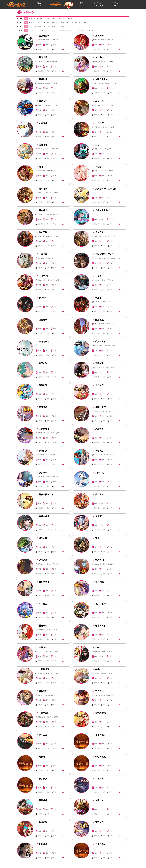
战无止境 (42, 58)
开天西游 (98, 123)
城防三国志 (99, 407)
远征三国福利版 (45, 494)
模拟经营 (47, 19)
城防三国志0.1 (101, 79)
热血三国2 (43, 232)
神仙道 (97, 167)
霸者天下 (42, 101)
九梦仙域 (98, 473)
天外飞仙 (42, 145)
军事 (67, 23)
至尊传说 (98, 822)
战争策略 (39, 19)
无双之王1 (43, 189)
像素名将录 (99, 626)
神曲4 (97, 669)
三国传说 (98, 363)
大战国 (97, 298)
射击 (49, 27)
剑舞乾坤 (42, 844)
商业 (80, 23)
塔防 (58, 27)
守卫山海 (42, 363)
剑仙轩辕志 (99, 757)
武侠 (44, 23)
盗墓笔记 (42, 298)
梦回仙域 (98, 800)
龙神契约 (98, 36)
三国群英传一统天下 (104, 254)
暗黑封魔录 (99, 342)
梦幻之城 (98, 691)
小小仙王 (42, 604)
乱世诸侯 (42, 320)
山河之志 (42, 254)
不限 (26, 19)
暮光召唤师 (43, 538)
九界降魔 (98, 779)
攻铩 (96, 538)
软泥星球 (42, 385)
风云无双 (98, 451)
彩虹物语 (42, 822)
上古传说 (98, 385)
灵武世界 (42, 79)
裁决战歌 (42, 473)
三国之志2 (43, 713)
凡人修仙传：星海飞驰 (105, 189)
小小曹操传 (99, 735)
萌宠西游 (42, 560)
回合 (35, 27)
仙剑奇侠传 (43, 582)
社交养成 (62, 19)
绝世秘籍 (42, 800)
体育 (71, 23)
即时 (31, 27)
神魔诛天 (42, 210)
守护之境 (98, 582)
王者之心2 (43, 276)
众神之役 (98, 494)
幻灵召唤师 (99, 844)
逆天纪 (41, 757)
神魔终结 (42, 626)
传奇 (31, 23)
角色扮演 (32, 19)
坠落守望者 (43, 36)
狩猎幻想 (42, 451)
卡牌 (40, 27)
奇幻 (58, 23)
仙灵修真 (42, 779)
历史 (62, 23)
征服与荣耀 (43, 516)
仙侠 (49, 23)
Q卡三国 (42, 735)
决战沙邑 (98, 429)
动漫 (53, 23)
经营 (53, 27)
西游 (40, 23)
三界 (96, 145)
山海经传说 (43, 669)
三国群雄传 (43, 429)
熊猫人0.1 (99, 560)
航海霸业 (98, 320)
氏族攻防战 (99, 713)
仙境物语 (42, 691)
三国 (35, 23)
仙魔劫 (97, 276)
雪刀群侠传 (99, 604)
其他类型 (69, 19)
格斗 (44, 27)
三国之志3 (43, 647)
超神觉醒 (42, 407)
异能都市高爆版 (101, 210)
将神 (40, 167)
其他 (85, 23)
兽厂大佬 (98, 58)
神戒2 (97, 647)
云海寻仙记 (43, 342)
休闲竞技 (54, 19)
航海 (76, 23)
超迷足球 (98, 516)
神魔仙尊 (98, 101)
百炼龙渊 (42, 123)
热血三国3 (99, 232)
